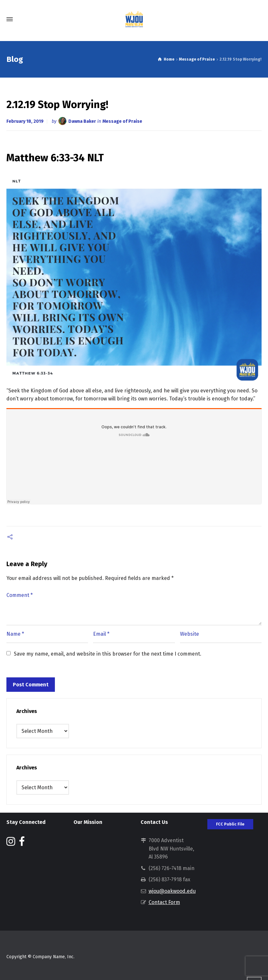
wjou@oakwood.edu (172, 891)
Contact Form (164, 902)
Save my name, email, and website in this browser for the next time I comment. (108, 654)
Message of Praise (122, 121)
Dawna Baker (82, 121)
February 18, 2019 (25, 121)
